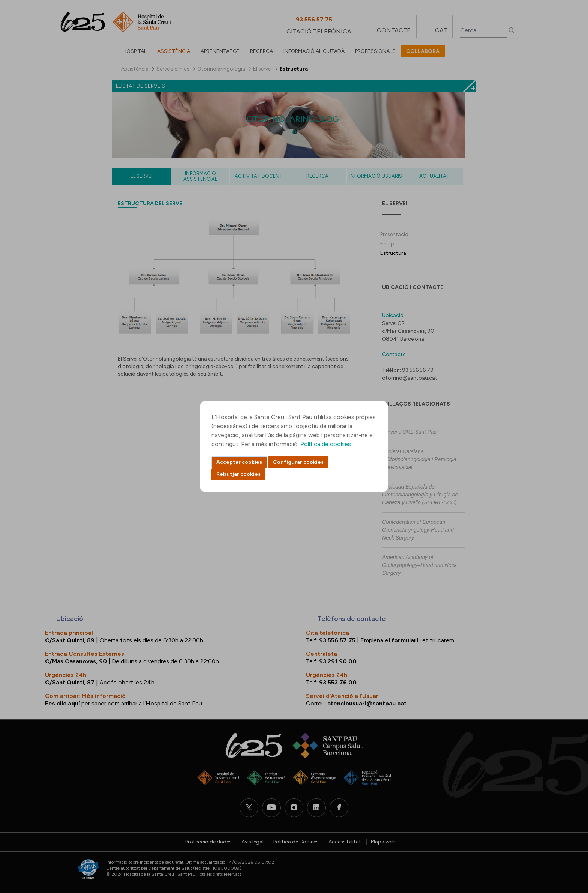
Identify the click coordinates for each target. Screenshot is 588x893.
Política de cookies (326, 444)
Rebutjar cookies (238, 474)
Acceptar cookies (239, 462)
